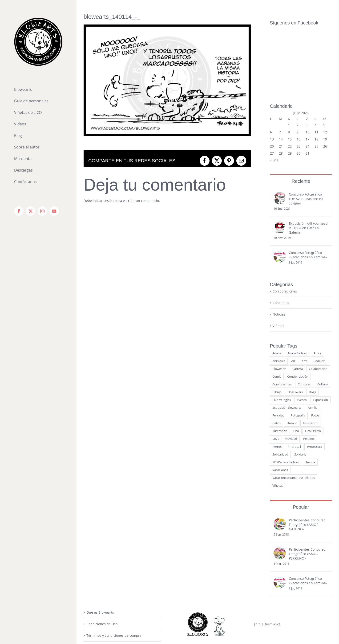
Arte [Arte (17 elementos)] (305, 302)
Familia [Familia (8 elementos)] (312, 349)
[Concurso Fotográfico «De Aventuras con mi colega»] (280, 136)
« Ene (274, 101)
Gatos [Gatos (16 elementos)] (276, 364)
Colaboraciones (285, 232)
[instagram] (213, 594)
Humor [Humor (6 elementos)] (292, 364)
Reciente (301, 122)
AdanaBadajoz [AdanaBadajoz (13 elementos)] (297, 294)
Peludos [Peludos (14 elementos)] (309, 380)
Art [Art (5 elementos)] (293, 302)
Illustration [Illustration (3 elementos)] (311, 364)
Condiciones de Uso (102, 565)
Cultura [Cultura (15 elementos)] (323, 325)
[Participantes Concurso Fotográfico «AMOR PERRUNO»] (280, 491)
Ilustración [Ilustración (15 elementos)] (280, 372)
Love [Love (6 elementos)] (276, 380)
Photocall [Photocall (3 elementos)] (294, 388)
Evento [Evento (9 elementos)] (302, 341)
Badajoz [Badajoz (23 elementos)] (319, 302)
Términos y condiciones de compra (114, 576)
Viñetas (278, 267)
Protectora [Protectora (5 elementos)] (315, 388)
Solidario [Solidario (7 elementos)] (300, 395)
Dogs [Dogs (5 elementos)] (312, 333)
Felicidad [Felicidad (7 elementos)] (278, 356)
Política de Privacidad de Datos (111, 588)
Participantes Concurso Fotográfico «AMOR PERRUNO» (307, 495)
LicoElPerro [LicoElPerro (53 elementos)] (313, 372)
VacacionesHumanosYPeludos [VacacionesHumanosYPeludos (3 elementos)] (294, 419)
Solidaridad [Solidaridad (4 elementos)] (280, 395)
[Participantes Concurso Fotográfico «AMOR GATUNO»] (280, 462)
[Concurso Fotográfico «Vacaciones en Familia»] (280, 194)
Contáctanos (96, 611)
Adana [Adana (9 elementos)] (277, 294)
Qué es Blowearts (100, 553)
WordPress (261, 635)
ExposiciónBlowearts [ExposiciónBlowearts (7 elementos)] (287, 349)
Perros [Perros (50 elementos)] (277, 388)
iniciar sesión (104, 201)
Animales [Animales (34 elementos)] (279, 302)
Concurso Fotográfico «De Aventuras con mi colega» (306, 140)
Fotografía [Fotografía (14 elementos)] (298, 356)
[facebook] (191, 594)
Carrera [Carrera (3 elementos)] (298, 310)
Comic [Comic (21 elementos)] (277, 318)
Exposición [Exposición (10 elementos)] (320, 341)
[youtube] (225, 594)
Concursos (281, 244)
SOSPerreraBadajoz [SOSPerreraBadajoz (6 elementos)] (286, 403)
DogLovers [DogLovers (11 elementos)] (295, 333)
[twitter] (202, 594)
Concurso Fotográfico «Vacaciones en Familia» (308, 196)
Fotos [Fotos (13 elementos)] (315, 356)
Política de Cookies (101, 599)
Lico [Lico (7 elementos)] (296, 372)
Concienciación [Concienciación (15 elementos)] (298, 318)
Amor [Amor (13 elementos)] (317, 294)
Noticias (279, 255)
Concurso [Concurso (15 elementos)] (305, 325)
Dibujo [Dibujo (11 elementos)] (277, 333)
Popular (301, 448)
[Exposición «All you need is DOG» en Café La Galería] (280, 165)
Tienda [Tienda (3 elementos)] (310, 403)
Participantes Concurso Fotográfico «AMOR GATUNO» (307, 466)
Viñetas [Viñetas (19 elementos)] (278, 426)
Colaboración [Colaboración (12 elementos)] (318, 310)
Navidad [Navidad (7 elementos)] (291, 380)
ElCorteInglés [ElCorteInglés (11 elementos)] (282, 341)
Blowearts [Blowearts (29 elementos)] (279, 310)
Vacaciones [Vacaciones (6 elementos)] (280, 411)
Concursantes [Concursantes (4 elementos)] (282, 325)
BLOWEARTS (193, 635)
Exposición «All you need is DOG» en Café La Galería (308, 169)
